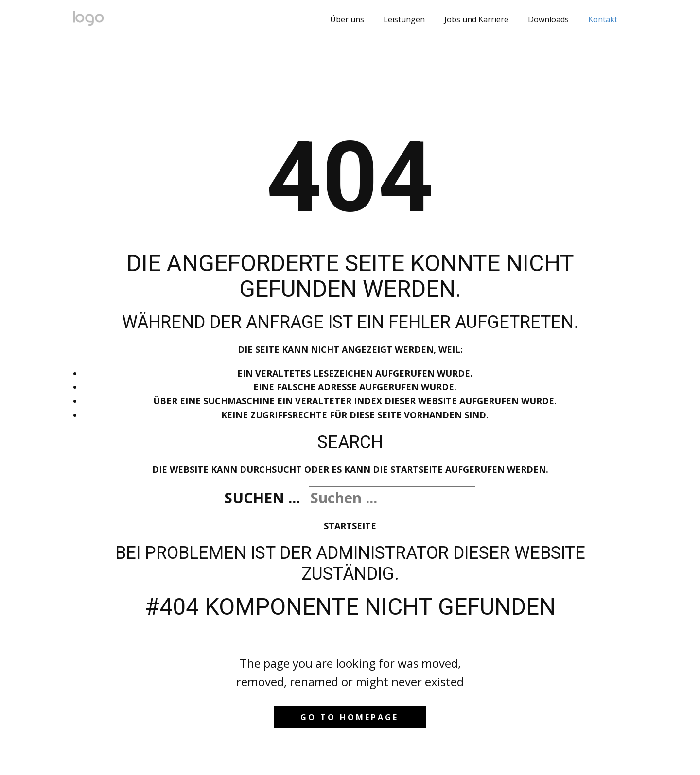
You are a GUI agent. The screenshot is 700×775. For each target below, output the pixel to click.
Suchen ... (262, 498)
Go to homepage (350, 717)
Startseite (350, 526)
